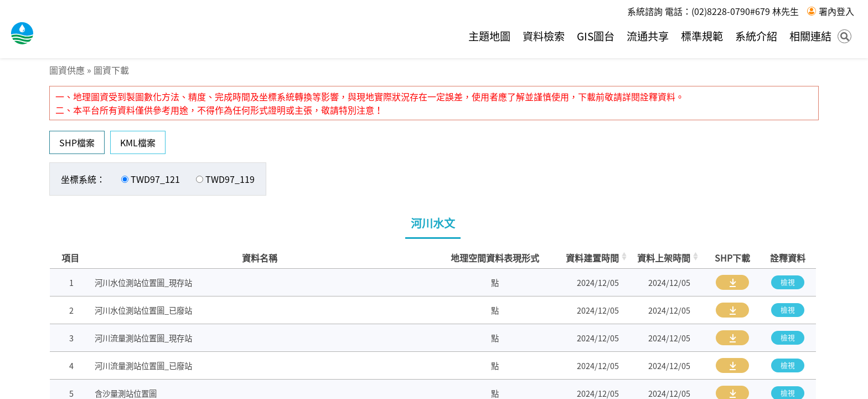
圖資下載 (111, 70)
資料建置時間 (592, 258)
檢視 (788, 282)
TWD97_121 (155, 179)
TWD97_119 (230, 179)
